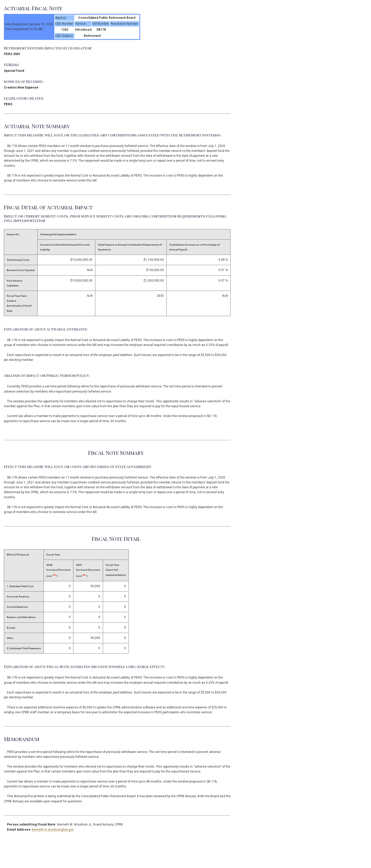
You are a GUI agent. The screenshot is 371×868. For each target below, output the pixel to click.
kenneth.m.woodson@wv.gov (53, 830)
